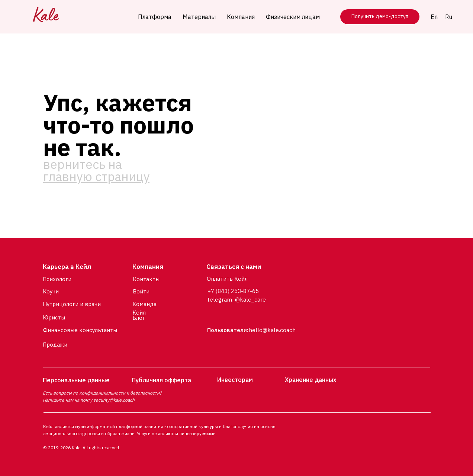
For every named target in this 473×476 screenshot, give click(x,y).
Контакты (146, 279)
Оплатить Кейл (227, 279)
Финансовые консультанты (80, 330)
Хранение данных (310, 380)
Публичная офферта (161, 380)
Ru (449, 17)
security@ (103, 400)
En (434, 17)
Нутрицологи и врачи (72, 304)
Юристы (54, 317)
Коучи (51, 291)
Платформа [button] (155, 17)
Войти (141, 291)
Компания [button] (241, 17)
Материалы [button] (199, 17)
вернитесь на (96, 170)
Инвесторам (235, 380)
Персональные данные (76, 380)
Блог (139, 318)
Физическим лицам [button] (293, 17)
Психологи (57, 279)
